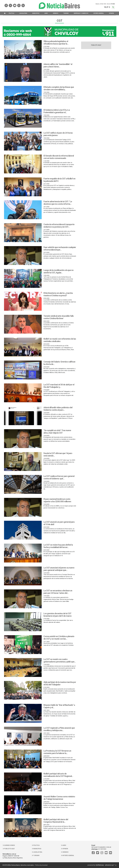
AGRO (46, 13)
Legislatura (37, 852)
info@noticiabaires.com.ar (101, 847)
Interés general (67, 855)
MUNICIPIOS (36, 13)
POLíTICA (11, 13)
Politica (36, 845)
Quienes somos (9, 845)
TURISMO (66, 13)
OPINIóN (111, 13)
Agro (63, 845)
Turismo (36, 855)
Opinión (64, 849)
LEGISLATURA (23, 13)
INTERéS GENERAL (99, 13)
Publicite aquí (9, 849)
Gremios (65, 852)
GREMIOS (56, 13)
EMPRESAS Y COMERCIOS (81, 13)
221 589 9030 (102, 849)
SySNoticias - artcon (103, 865)
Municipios (37, 849)
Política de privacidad (41, 865)
